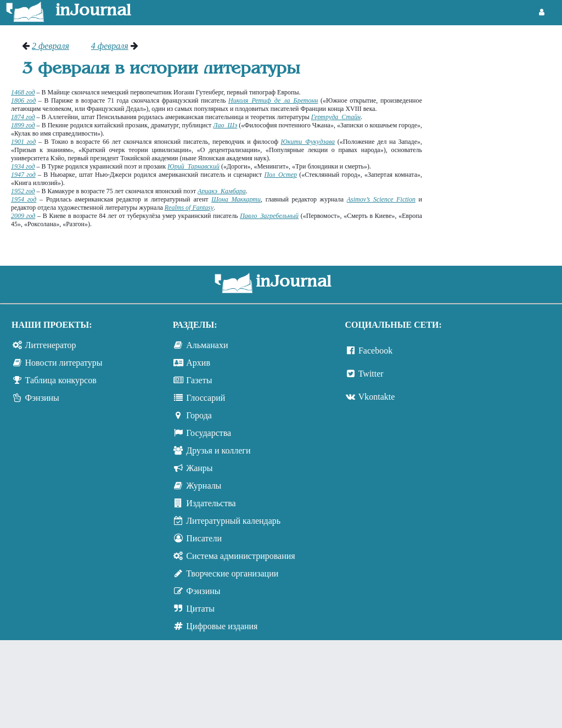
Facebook (375, 351)
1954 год (24, 199)
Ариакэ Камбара (222, 191)
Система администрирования (240, 556)
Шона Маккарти (236, 199)
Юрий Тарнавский (193, 166)
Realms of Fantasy (189, 208)
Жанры (199, 468)
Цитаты (200, 609)
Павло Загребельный (269, 216)
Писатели (204, 538)
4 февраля (110, 46)
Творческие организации (232, 573)
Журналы (204, 486)
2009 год (23, 216)
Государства (209, 433)
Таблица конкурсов (61, 380)
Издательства (211, 503)
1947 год (23, 175)
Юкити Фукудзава (308, 142)
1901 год (23, 142)
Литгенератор (51, 345)
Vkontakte (377, 397)
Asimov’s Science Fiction (381, 199)
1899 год (23, 125)
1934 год (23, 166)
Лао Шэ (225, 125)
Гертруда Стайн (336, 117)
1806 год (23, 100)
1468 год (23, 92)
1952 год (23, 191)
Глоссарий (206, 398)
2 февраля (50, 46)
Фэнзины (42, 398)
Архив (198, 363)
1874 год (23, 117)
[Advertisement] (498, 82)
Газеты (199, 380)
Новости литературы (64, 363)
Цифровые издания (222, 626)
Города (199, 415)
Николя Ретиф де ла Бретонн (273, 100)
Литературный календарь (233, 521)
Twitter (371, 374)
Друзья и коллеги (218, 450)
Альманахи (207, 345)
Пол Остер (280, 175)
